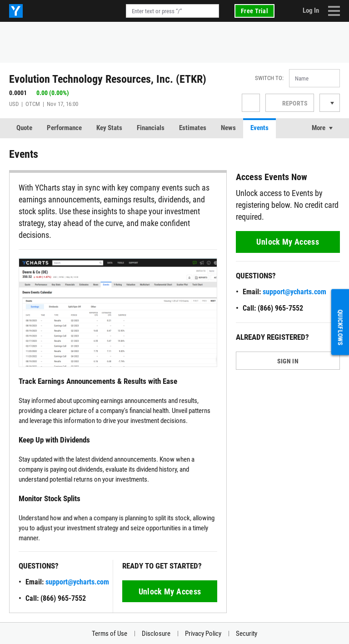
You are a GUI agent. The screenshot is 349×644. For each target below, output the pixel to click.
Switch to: (269, 78)
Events (259, 128)
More (319, 128)
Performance (64, 128)
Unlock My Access (170, 591)
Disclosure (156, 634)
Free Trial (254, 11)
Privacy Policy (203, 634)
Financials (151, 128)
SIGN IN (288, 361)
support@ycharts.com (77, 582)
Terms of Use (110, 634)
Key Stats (109, 128)
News (228, 128)
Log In (311, 10)
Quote (24, 128)
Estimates (193, 128)
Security (247, 634)
